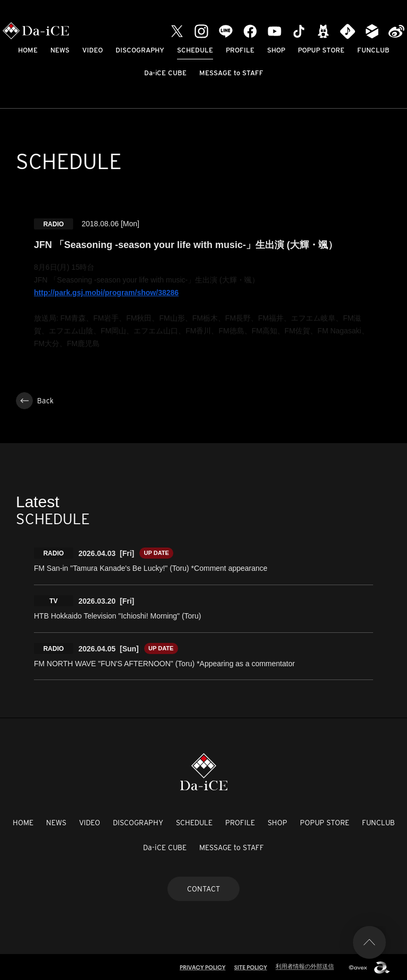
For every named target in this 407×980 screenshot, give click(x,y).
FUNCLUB (373, 50)
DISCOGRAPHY (140, 50)
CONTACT (203, 887)
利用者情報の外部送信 (305, 965)
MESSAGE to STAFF (231, 73)
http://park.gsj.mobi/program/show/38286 (106, 293)
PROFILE (240, 50)
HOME (28, 50)
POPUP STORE (321, 50)
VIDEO (92, 50)
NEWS (60, 50)
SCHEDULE (195, 50)
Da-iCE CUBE (165, 73)
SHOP (276, 50)
